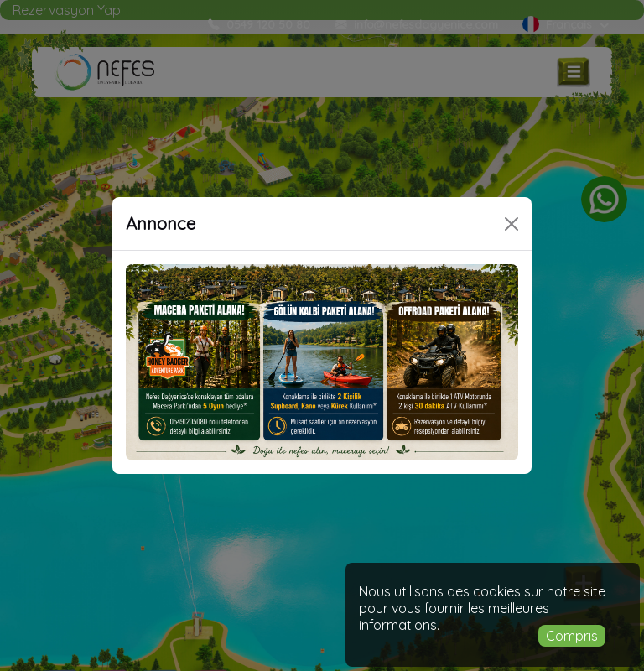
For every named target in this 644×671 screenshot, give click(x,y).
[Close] (512, 224)
